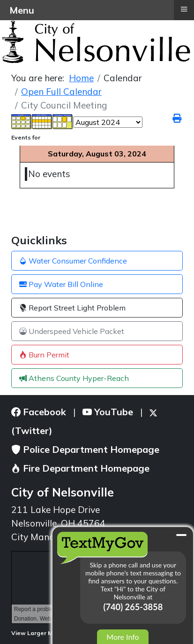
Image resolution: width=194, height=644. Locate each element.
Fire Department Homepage (80, 468)
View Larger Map (39, 633)
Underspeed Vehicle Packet (72, 331)
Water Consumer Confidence (73, 261)
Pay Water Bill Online (61, 284)
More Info (123, 637)
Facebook (39, 412)
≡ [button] (184, 9)
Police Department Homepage (85, 449)
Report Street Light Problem (72, 308)
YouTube (108, 412)
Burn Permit (44, 355)
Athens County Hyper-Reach (74, 378)
